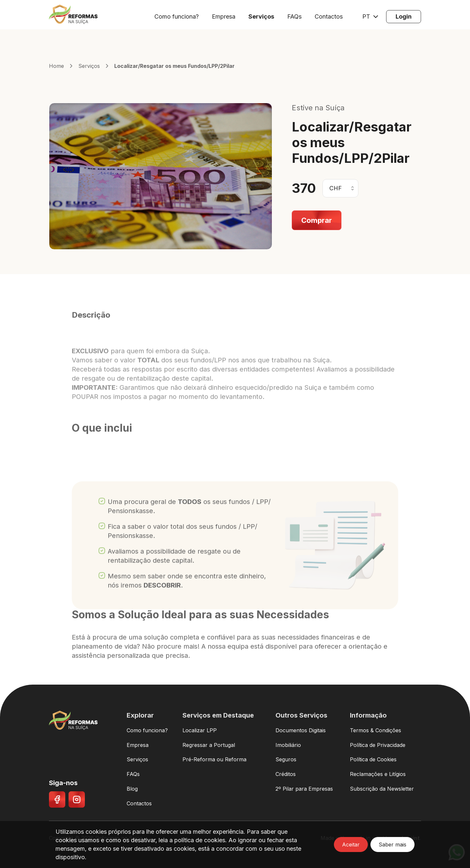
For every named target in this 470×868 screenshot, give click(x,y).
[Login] (404, 17)
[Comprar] (317, 220)
